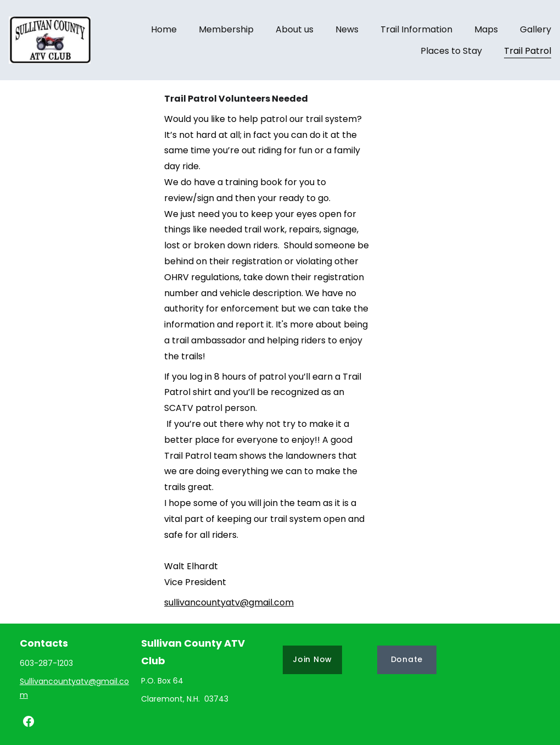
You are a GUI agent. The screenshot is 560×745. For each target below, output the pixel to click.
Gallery (536, 29)
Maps (486, 29)
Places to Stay (451, 51)
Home (164, 29)
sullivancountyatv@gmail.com (229, 602)
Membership (226, 29)
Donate (407, 659)
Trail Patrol (528, 51)
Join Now (312, 659)
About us (295, 29)
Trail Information (416, 29)
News (347, 29)
